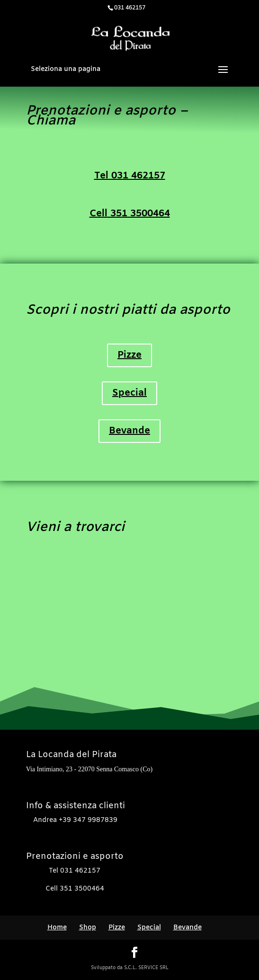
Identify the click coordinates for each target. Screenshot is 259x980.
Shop (88, 928)
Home (57, 928)
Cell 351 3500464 (130, 214)
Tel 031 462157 (130, 176)
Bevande (129, 431)
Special (129, 393)
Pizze (129, 355)
